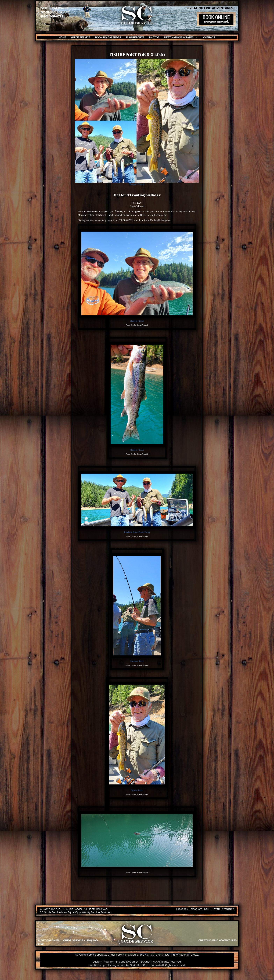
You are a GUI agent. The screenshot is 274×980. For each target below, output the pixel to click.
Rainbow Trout (137, 321)
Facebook (182, 909)
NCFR (208, 909)
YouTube (229, 909)
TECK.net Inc (147, 962)
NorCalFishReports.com (144, 965)
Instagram (196, 909)
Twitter (217, 909)
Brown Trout (137, 184)
